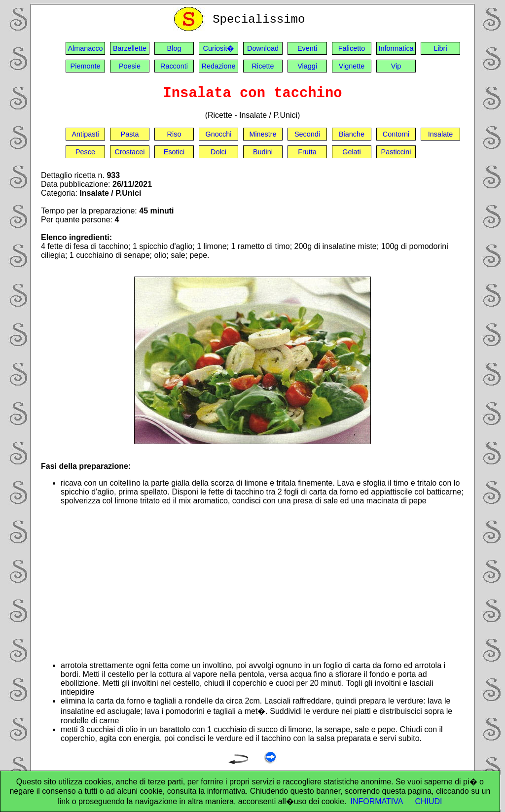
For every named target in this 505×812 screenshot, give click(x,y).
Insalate (440, 134)
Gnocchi (219, 134)
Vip (396, 66)
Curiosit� (219, 48)
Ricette (263, 66)
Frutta (307, 152)
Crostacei (130, 152)
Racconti (174, 66)
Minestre (263, 134)
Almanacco (85, 48)
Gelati (352, 152)
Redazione (219, 66)
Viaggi (307, 66)
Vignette (352, 66)
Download (263, 48)
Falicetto (352, 48)
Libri (440, 48)
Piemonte (86, 66)
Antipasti (85, 134)
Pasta (130, 134)
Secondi (307, 134)
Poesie (130, 66)
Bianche (352, 134)
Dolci (218, 152)
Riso (174, 134)
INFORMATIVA (377, 801)
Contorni (396, 134)
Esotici (174, 152)
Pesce (85, 152)
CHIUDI (428, 801)
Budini (263, 152)
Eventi (307, 48)
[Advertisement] (262, 583)
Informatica (396, 48)
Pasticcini (396, 152)
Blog (174, 48)
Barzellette (130, 48)
